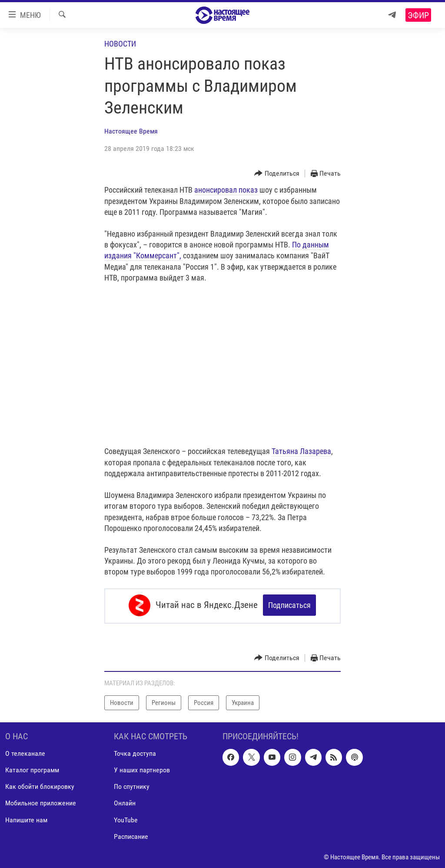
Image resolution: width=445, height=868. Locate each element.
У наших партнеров (142, 769)
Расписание (131, 835)
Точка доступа (135, 752)
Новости (120, 44)
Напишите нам (26, 818)
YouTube (126, 818)
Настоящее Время (131, 131)
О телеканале (25, 752)
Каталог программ (32, 769)
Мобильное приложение (41, 802)
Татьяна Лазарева (301, 451)
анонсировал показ (227, 190)
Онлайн (125, 802)
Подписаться (289, 605)
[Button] (277, 174)
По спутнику (132, 785)
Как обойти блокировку (40, 785)
